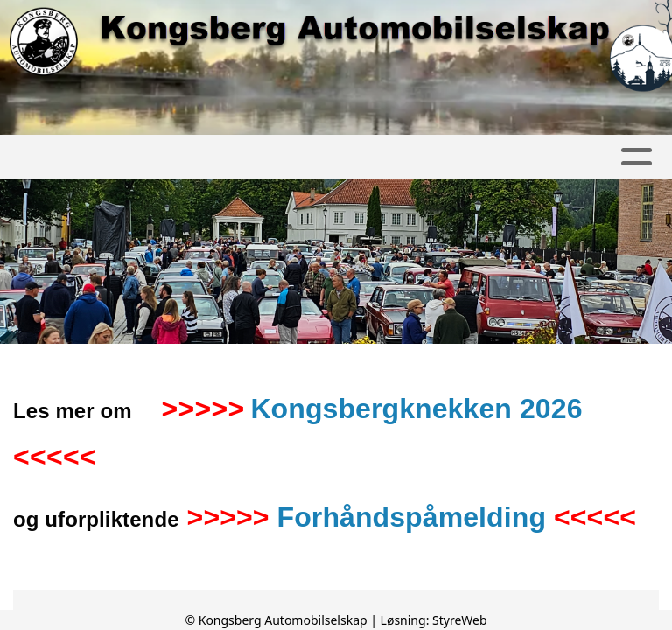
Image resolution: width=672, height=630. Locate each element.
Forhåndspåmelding (412, 517)
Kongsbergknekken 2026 (416, 409)
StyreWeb (460, 620)
